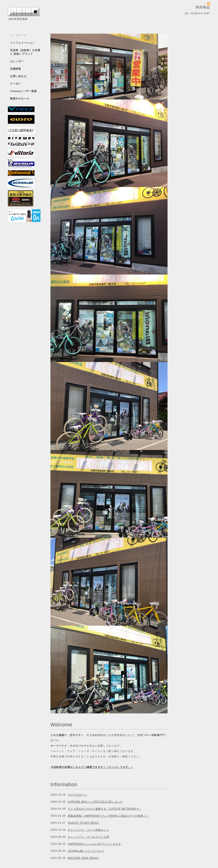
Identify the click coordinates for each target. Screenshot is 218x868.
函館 (62, 735)
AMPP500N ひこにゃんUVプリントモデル (94, 844)
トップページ (18, 35)
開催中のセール (20, 99)
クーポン (16, 84)
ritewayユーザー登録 (23, 91)
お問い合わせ (18, 76)
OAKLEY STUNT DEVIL (83, 823)
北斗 (73, 735)
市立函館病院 (95, 735)
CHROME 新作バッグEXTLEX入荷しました (95, 802)
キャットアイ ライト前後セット (88, 830)
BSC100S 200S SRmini (83, 858)
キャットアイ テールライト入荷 (88, 837)
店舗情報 (16, 69)
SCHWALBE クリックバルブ (86, 851)
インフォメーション (22, 43)
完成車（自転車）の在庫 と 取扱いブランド (25, 52)
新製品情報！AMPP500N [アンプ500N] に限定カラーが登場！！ (108, 816)
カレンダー (17, 61)
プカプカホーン (77, 795)
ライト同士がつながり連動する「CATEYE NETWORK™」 (105, 809)
